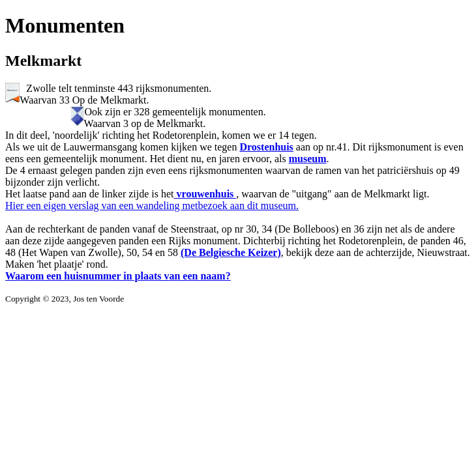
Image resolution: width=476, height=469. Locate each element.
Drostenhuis (266, 147)
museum (308, 159)
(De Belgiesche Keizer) (231, 252)
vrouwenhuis (205, 194)
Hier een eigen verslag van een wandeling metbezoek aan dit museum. (152, 206)
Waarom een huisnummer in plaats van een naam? (118, 276)
